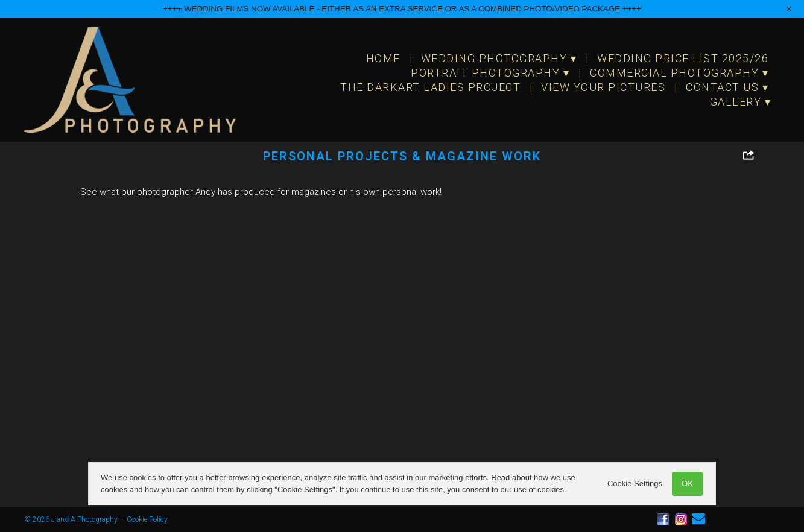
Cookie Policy (147, 519)
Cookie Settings (635, 483)
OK (687, 483)
